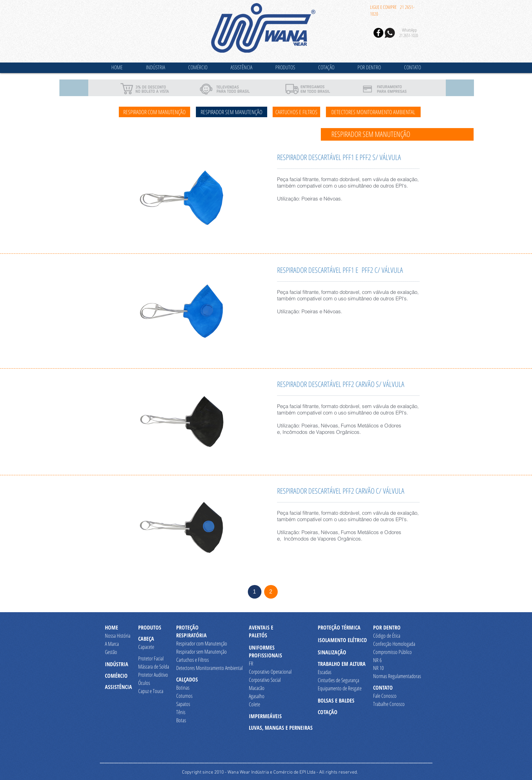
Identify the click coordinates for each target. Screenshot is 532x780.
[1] (255, 592)
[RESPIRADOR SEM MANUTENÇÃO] (232, 112)
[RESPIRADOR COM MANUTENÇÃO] (154, 112)
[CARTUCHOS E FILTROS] (296, 112)
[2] (271, 592)
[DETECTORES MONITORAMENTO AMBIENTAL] (373, 112)
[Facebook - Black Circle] (378, 33)
